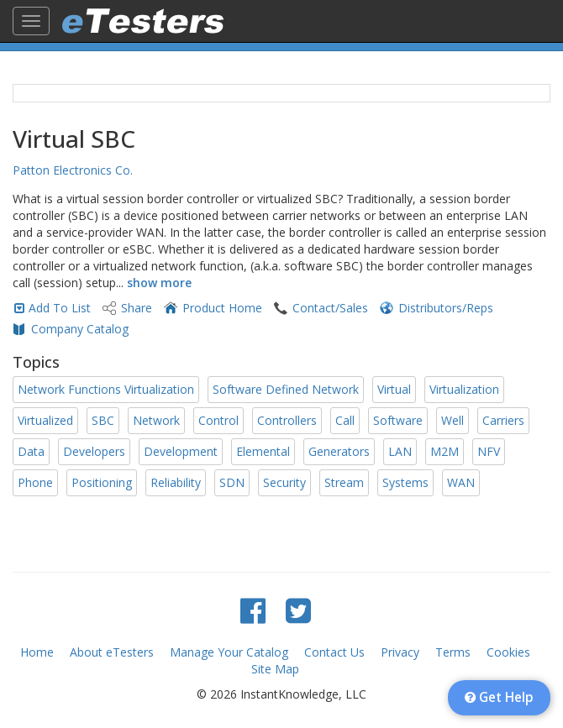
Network (156, 420)
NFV (489, 451)
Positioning (102, 482)
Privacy (400, 652)
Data (31, 451)
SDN (232, 482)
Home (37, 652)
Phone (35, 482)
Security (284, 482)
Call (345, 420)
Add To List (60, 308)
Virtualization (464, 389)
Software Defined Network (286, 389)
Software (398, 420)
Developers (94, 451)
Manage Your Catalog (229, 652)
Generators (339, 451)
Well (453, 420)
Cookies (508, 652)
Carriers (503, 420)
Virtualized (45, 420)
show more (159, 283)
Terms (453, 652)
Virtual (394, 389)
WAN (461, 482)
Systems (405, 482)
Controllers (287, 420)
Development (181, 451)
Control (218, 420)
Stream (344, 482)
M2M (445, 451)
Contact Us (334, 652)
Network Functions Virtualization (106, 389)
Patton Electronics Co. (73, 170)
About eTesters (112, 652)
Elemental (263, 451)
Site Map (275, 669)
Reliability (176, 482)
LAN (400, 451)
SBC (103, 420)
